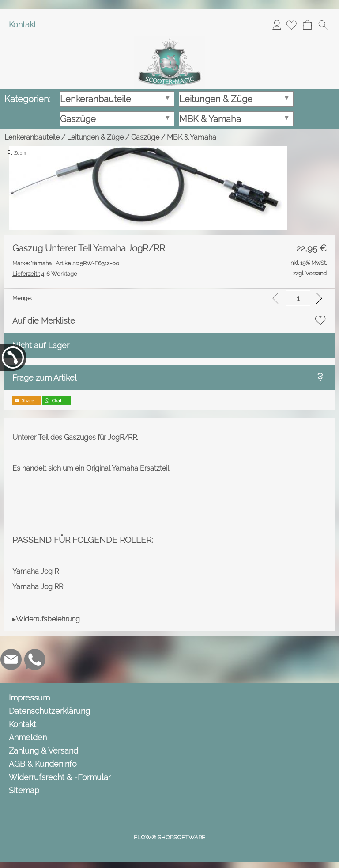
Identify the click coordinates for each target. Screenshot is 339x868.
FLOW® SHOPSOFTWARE (169, 837)
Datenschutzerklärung (49, 711)
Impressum (29, 698)
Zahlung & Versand (43, 751)
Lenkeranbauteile (32, 137)
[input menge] (298, 298)
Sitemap (24, 790)
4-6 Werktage (45, 274)
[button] (323, 25)
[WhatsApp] (35, 659)
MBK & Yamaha (192, 137)
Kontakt (23, 25)
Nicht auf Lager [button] (41, 345)
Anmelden (277, 25)
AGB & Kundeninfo (43, 764)
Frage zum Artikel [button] (45, 378)
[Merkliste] (291, 25)
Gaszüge (145, 137)
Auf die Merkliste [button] (44, 321)
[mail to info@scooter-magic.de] (11, 659)
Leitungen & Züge (95, 137)
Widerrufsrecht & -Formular (60, 777)
